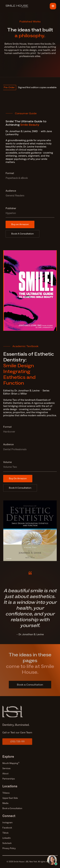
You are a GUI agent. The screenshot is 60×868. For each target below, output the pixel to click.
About (5, 776)
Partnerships (9, 781)
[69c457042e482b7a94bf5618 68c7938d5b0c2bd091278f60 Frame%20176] (17, 6)
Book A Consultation (22, 234)
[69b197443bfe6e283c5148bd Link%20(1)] (17, 714)
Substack (7, 845)
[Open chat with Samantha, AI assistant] (52, 860)
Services (6, 771)
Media (5, 805)
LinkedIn (7, 840)
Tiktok (5, 835)
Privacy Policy (9, 851)
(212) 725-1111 (17, 744)
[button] (53, 6)
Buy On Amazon (18, 479)
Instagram (7, 825)
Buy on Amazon (20, 224)
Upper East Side (10, 800)
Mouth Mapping (11, 766)
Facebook (7, 830)
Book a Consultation (12, 811)
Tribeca (6, 795)
